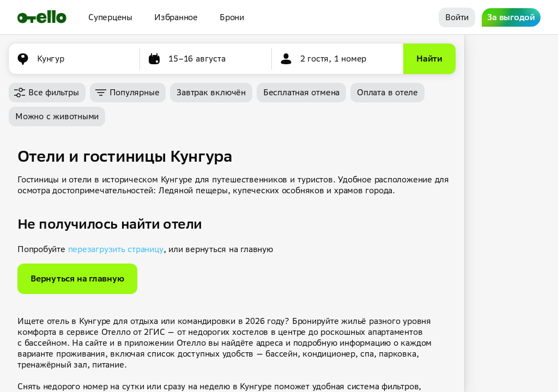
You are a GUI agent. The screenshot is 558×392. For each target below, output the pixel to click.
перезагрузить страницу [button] (116, 249)
